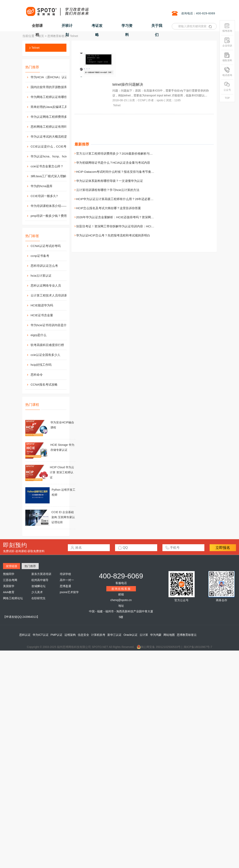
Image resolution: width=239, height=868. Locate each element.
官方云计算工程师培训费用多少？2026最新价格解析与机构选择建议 (122, 153)
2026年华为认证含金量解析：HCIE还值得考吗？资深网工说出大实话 (123, 217)
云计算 (144, 635)
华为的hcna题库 (42, 186)
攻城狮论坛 (38, 586)
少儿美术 (37, 592)
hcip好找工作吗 (41, 365)
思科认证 (25, 635)
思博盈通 (65, 586)
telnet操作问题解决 (128, 84)
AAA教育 (9, 592)
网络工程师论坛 (13, 598)
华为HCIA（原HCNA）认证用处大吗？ (53, 77)
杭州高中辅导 (40, 580)
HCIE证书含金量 (42, 315)
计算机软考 (98, 635)
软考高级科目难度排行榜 (47, 345)
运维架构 (70, 635)
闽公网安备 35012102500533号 (159, 647)
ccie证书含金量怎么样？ (47, 166)
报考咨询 (227, 28)
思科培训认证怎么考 (44, 266)
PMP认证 (57, 635)
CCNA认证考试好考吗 (46, 246)
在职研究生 (38, 598)
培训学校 (65, 574)
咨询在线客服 (121, 589)
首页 (41, 36)
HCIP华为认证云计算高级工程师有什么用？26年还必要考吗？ (118, 199)
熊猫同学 (9, 574)
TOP (227, 98)
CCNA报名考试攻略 (44, 384)
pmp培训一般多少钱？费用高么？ (53, 216)
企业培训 (227, 42)
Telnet (35, 48)
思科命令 (37, 375)
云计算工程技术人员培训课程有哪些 (55, 295)
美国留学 (9, 586)
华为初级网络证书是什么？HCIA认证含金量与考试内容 (113, 163)
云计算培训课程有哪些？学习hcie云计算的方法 (108, 190)
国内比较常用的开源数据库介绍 (52, 87)
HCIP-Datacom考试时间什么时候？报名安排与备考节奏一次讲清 (120, 172)
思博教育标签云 (57, 36)
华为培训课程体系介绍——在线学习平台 (53, 206)
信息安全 (83, 635)
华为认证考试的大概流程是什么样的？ (53, 137)
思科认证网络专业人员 (46, 285)
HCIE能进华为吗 (42, 305)
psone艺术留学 (69, 592)
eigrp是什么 (38, 335)
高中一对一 (67, 580)
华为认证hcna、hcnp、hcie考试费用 (53, 156)
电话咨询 (227, 72)
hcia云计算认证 (41, 276)
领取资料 (227, 57)
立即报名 (223, 548)
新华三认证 (114, 635)
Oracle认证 (131, 635)
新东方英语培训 (41, 574)
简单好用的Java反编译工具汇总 (52, 107)
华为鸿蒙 (156, 635)
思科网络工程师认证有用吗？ (50, 127)
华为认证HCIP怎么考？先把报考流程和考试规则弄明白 (113, 235)
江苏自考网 (10, 580)
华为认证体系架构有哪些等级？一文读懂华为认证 (110, 181)
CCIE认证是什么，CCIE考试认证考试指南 (53, 146)
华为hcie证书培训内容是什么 (50, 325)
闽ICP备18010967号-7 (198, 647)
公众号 (227, 87)
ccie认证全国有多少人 (45, 355)
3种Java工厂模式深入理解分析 (51, 176)
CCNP (142, 100)
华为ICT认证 (41, 635)
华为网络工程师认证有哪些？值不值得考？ (53, 97)
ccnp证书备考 (40, 256)
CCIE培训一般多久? (44, 196)
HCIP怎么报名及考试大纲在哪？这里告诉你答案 (109, 208)
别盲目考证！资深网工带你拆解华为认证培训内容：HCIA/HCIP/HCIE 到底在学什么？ (134, 226)
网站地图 (169, 635)
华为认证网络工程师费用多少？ (52, 117)
